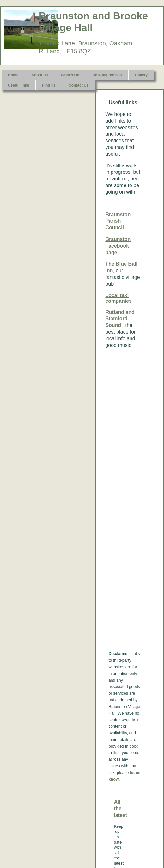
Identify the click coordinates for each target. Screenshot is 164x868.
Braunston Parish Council (118, 221)
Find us (49, 85)
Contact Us (79, 85)
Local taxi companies (118, 298)
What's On (70, 75)
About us (39, 75)
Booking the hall (107, 75)
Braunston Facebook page (118, 246)
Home (13, 75)
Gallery (141, 75)
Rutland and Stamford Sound (120, 319)
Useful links (18, 85)
